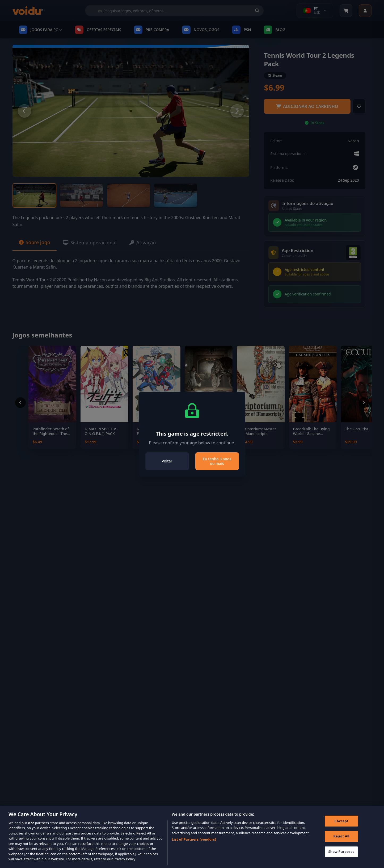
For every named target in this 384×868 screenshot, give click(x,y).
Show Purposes (341, 860)
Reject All (341, 845)
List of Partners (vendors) (194, 848)
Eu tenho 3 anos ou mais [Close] (217, 461)
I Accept (341, 830)
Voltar (167, 461)
